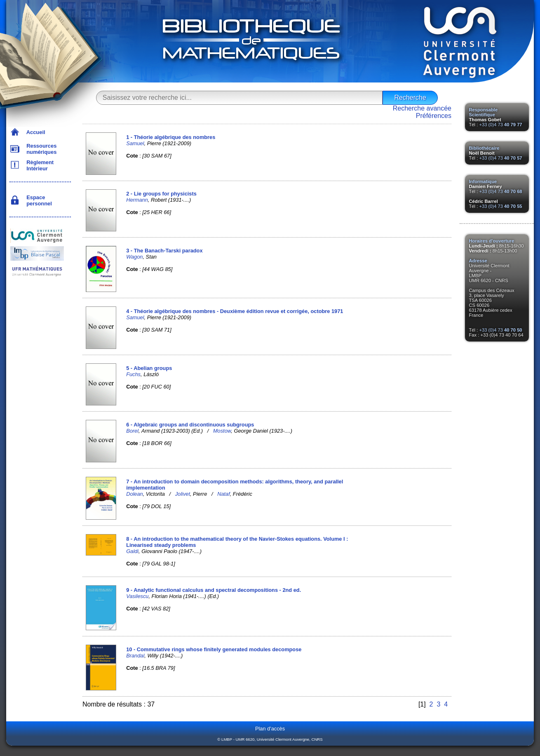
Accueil (34, 132)
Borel (132, 431)
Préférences (434, 116)
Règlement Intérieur (39, 165)
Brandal (135, 656)
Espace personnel (38, 200)
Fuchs (133, 374)
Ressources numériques (40, 149)
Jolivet (183, 494)
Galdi (132, 551)
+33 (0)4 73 (500, 125)
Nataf (224, 494)
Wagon (134, 257)
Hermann (137, 200)
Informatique (483, 181)
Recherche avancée (422, 108)
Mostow (222, 431)
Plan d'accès (270, 729)
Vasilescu (137, 596)
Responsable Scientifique (484, 112)
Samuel (135, 143)
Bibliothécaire (484, 148)
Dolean (135, 494)
